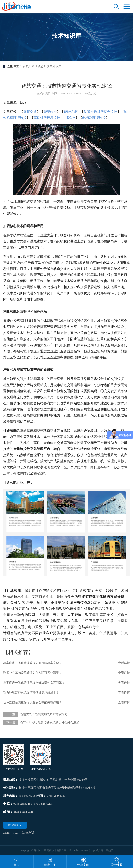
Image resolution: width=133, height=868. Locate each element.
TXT (16, 833)
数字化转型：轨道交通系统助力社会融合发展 (50, 723)
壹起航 (110, 850)
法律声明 (28, 833)
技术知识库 (54, 66)
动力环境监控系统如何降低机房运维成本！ (31, 693)
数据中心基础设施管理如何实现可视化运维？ (33, 673)
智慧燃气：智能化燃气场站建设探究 (44, 714)
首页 (26, 66)
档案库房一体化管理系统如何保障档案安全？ (33, 663)
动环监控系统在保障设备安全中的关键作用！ (33, 702)
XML (6, 833)
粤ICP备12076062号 (80, 850)
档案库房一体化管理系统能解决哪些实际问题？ (34, 683)
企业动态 (38, 66)
